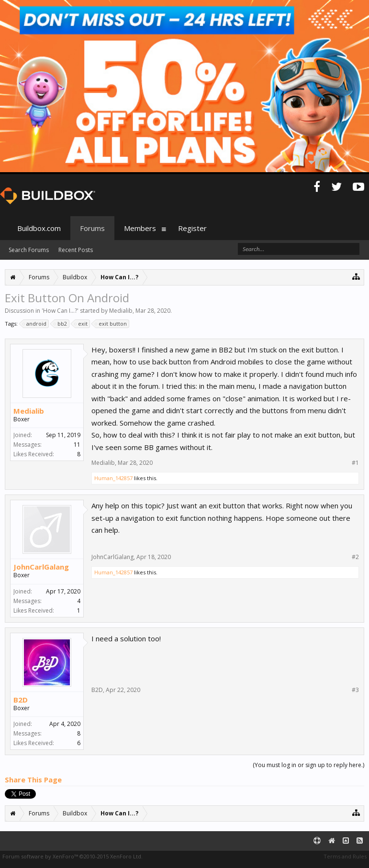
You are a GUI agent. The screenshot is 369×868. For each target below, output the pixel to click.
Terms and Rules (345, 856)
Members (140, 228)
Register (192, 228)
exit (81, 324)
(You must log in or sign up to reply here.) (308, 765)
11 (77, 445)
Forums (92, 228)
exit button (111, 324)
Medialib (121, 311)
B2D (21, 700)
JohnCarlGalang (41, 567)
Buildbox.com (39, 228)
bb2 (61, 324)
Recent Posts (76, 250)
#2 (355, 557)
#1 (355, 463)
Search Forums (29, 250)
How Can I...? (60, 311)
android (35, 324)
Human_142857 (113, 478)
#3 (355, 690)
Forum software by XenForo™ (73, 856)
